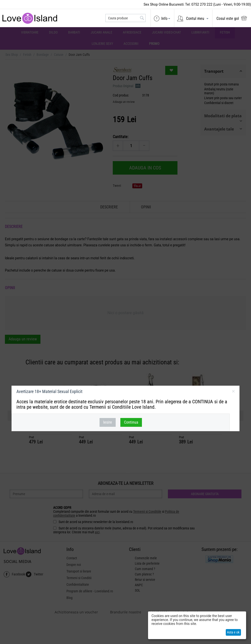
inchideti (233, 392)
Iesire (108, 422)
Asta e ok (233, 632)
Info (164, 18)
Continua (131, 422)
